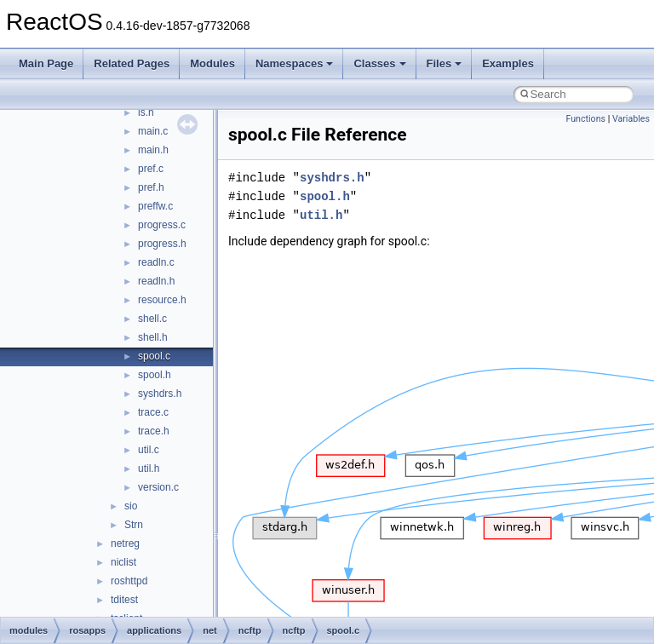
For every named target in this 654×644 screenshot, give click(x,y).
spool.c (154, 356)
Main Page (46, 63)
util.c (149, 450)
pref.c (151, 169)
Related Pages (132, 63)
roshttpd (129, 581)
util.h (149, 469)
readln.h (156, 281)
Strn (134, 525)
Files (445, 63)
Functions (585, 119)
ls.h (146, 112)
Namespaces (295, 63)
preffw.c (155, 206)
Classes (379, 63)
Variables (631, 119)
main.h (153, 150)
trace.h (154, 431)
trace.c (153, 412)
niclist (123, 562)
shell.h (153, 337)
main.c (153, 131)
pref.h (151, 187)
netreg (125, 543)
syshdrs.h (160, 394)
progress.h (162, 244)
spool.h (155, 375)
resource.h (162, 300)
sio (131, 506)
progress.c (162, 225)
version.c (158, 487)
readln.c (156, 262)
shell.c (152, 319)
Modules (212, 63)
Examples (508, 63)
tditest (124, 600)
